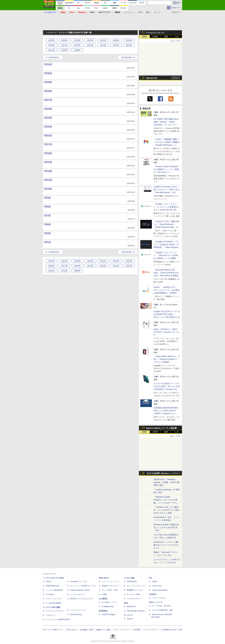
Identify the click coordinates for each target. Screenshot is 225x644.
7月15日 (48, 162)
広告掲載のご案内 (87, 630)
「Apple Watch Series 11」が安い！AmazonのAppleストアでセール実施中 (167, 359)
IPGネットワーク (156, 602)
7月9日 (47, 198)
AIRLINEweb (132, 581)
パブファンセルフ (159, 598)
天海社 (155, 581)
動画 (148, 12)
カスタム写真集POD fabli (162, 610)
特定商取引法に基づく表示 (172, 630)
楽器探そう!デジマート (111, 586)
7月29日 (48, 82)
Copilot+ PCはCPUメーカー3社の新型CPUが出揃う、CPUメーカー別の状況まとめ (167, 314)
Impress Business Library (80, 590)
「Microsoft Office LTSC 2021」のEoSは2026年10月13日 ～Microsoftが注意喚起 (166, 273)
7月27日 (48, 100)
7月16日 (48, 153)
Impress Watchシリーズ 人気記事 (161, 428)
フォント (157, 12)
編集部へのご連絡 (103, 630)
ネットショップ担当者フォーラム (83, 586)
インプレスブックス (78, 610)
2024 (64, 40)
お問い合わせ (71, 630)
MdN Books (131, 607)
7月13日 (48, 180)
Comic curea (157, 586)
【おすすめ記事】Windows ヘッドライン (163, 473)
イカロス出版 (129, 578)
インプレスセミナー (78, 594)
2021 (103, 40)
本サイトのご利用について (53, 630)
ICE (151, 578)
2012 (129, 45)
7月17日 (48, 144)
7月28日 (48, 91)
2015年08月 (127, 57)
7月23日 (48, 118)
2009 (77, 50)
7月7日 (47, 216)
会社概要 (137, 630)
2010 (64, 50)
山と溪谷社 (103, 599)
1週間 (166, 37)
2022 (90, 40)
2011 (51, 50)
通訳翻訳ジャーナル (135, 590)
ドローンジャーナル (54, 599)
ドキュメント (129, 12)
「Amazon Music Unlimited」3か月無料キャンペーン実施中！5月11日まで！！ (167, 169)
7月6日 (47, 224)
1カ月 (177, 37)
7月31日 (48, 64)
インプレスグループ (151, 630)
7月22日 (48, 127)
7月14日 (48, 171)
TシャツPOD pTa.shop (161, 606)
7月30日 (48, 73)
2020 (116, 40)
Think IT (49, 581)
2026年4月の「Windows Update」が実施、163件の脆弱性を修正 (167, 482)
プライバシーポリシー (122, 630)
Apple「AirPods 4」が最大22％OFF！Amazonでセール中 (166, 332)
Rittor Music (104, 578)
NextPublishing (76, 614)
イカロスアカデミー (135, 599)
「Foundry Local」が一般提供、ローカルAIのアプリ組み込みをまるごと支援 (167, 510)
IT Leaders (50, 594)
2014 (103, 45)
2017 (64, 45)
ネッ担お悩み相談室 (54, 603)
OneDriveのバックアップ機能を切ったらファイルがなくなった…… (167, 545)
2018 (51, 45)
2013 (116, 45)
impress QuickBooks (160, 590)
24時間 (155, 37)
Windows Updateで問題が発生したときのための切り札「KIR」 (166, 527)
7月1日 (47, 242)
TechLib (130, 619)
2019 (129, 40)
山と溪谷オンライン (109, 602)
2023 (77, 40)
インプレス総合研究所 (54, 590)
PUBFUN (153, 594)
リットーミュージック (110, 581)
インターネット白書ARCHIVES (58, 619)
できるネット (51, 615)
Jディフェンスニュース (136, 586)
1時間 (144, 37)
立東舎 (104, 594)
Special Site (152, 78)
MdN (126, 603)
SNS (140, 12)
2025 (51, 40)
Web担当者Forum (53, 586)
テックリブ (128, 615)
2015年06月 (54, 57)
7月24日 (48, 109)
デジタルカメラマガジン (55, 611)
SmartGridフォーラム (78, 581)
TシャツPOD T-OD (110, 590)
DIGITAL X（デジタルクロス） (82, 599)
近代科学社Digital (108, 614)
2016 (77, 45)
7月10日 (48, 189)
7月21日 (48, 136)
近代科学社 (103, 611)
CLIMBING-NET (108, 607)
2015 (90, 45)
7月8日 (47, 207)
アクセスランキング (155, 33)
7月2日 (47, 233)
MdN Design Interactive (136, 611)
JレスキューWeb (133, 594)
